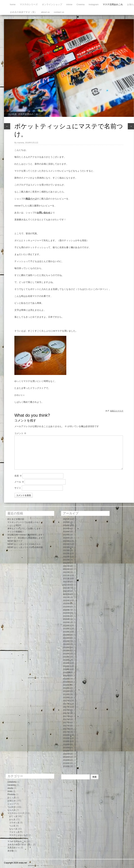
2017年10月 (68, 707)
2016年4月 (68, 760)
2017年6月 (68, 716)
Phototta (11, 794)
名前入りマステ (117, 411)
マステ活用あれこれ (113, 4)
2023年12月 (68, 541)
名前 (18, 476)
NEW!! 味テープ (15, 541)
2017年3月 (68, 726)
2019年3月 (68, 654)
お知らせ (12, 801)
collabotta (12, 782)
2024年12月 (68, 525)
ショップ (12, 804)
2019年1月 (68, 660)
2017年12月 (68, 701)
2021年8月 (68, 585)
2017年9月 (68, 710)
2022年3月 (68, 569)
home (13, 4)
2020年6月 (68, 613)
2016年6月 (68, 754)
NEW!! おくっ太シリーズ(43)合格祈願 (25, 547)
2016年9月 (68, 745)
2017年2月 (68, 729)
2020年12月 (68, 601)
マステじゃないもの (19, 835)
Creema (81, 4)
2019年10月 (68, 632)
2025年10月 (68, 519)
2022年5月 (68, 563)
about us (45, 12)
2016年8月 (68, 748)
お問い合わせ (44, 213)
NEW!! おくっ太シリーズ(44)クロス (24, 544)
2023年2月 (68, 547)
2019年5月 (68, 647)
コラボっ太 (14, 823)
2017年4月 (68, 723)
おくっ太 (12, 798)
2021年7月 (68, 588)
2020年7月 (68, 610)
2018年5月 (68, 685)
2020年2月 (68, 619)
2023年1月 (68, 550)
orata (10, 791)
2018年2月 (68, 694)
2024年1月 (68, 538)
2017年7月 (68, 713)
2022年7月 (68, 560)
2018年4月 (68, 688)
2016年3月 (68, 763)
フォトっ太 (14, 832)
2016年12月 (68, 735)
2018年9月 (68, 673)
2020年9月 (68, 604)
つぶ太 (12, 826)
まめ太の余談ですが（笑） (23, 12)
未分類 (11, 851)
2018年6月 (68, 682)
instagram (94, 4)
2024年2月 (68, 535)
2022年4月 (68, 566)
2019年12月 (68, 626)
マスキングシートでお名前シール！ (24, 522)
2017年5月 (68, 719)
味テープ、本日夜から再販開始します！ (26, 538)
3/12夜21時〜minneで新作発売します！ (26, 535)
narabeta (12, 785)
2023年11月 (68, 544)
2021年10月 (68, 579)
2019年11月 (68, 629)
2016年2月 (68, 766)
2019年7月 (68, 641)
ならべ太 (12, 810)
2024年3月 (68, 532)
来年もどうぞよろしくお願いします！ (25, 529)
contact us (59, 12)
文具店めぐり (14, 848)
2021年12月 (68, 575)
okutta (10, 788)
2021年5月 (68, 591)
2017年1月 (68, 732)
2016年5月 (68, 757)
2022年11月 (68, 557)
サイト (18, 488)
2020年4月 (68, 616)
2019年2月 (68, 657)
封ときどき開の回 (16, 519)
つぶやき (12, 114)
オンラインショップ (52, 4)
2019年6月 (68, 644)
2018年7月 (68, 679)
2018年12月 (68, 663)
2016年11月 (68, 738)
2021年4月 (68, 594)
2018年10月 (68, 669)
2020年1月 (68, 622)
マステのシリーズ (29, 4)
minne (69, 4)
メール (19, 482)
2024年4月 (68, 529)
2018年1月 (68, 698)
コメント (20, 433)
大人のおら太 (15, 838)
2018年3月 (68, 691)
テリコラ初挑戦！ (16, 532)
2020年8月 (68, 607)
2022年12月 (68, 554)
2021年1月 (68, 597)
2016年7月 (68, 751)
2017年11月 (68, 704)
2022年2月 (68, 572)
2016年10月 (68, 741)
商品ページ (31, 199)
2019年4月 (68, 651)
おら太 (12, 819)
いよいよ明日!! (14, 525)
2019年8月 (68, 638)
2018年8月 (68, 676)
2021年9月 (68, 582)
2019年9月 (68, 635)
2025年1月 (68, 522)
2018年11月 (68, 666)
